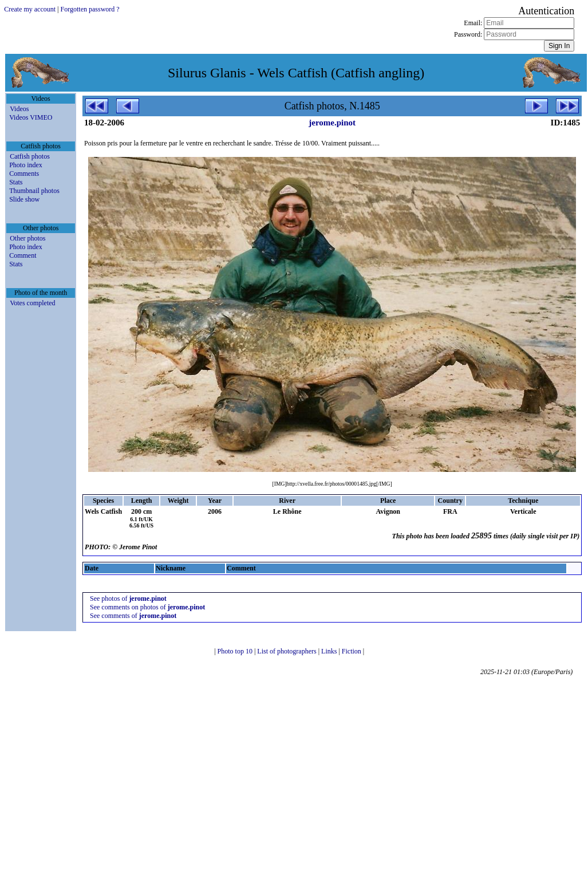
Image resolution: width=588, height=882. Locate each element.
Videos (19, 109)
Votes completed (32, 303)
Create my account (30, 9)
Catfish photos (30, 156)
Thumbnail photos (34, 191)
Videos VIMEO (31, 117)
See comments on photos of (147, 607)
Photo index (26, 165)
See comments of (133, 616)
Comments (24, 174)
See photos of (128, 598)
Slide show (24, 199)
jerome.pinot (332, 123)
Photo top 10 (236, 651)
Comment (23, 255)
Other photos (27, 238)
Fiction (352, 651)
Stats (16, 182)
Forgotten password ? (90, 9)
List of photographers (287, 651)
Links (330, 651)
